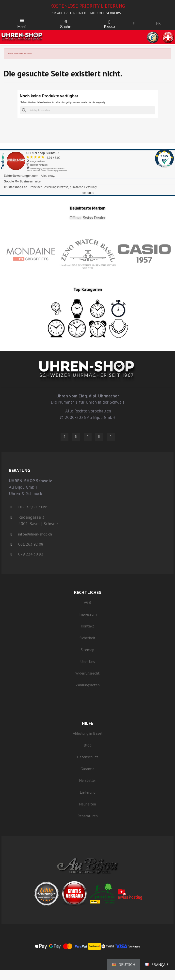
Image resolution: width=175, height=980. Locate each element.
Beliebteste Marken (88, 208)
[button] (66, 22)
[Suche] (88, 110)
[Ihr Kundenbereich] (134, 23)
